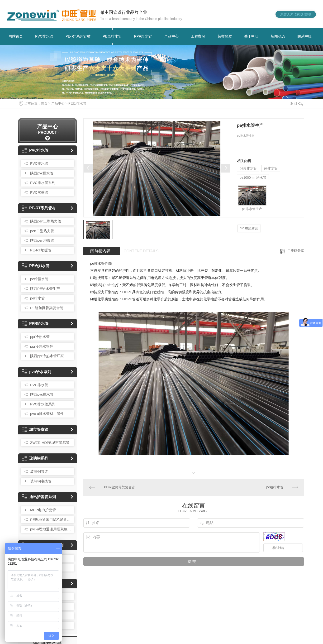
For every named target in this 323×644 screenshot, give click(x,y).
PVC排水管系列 (43, 183)
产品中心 (171, 36)
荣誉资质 (225, 36)
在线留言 (249, 228)
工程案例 (198, 36)
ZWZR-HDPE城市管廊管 (50, 443)
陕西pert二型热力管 (46, 221)
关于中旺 (251, 36)
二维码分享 (296, 251)
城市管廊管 (35, 430)
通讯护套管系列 (39, 497)
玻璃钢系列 (35, 458)
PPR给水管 (143, 36)
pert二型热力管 (42, 231)
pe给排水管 (39, 279)
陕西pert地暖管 (42, 240)
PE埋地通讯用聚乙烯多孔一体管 (51, 520)
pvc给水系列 (36, 372)
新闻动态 (278, 36)
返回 (296, 103)
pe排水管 (38, 298)
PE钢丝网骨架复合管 (47, 308)
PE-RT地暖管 (41, 250)
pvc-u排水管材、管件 (47, 414)
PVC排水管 (44, 36)
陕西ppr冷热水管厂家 (47, 356)
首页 (44, 103)
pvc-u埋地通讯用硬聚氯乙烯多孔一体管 (51, 529)
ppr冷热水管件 (42, 346)
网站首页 (16, 36)
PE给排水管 (112, 36)
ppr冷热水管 (40, 337)
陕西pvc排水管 (42, 173)
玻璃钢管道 (39, 471)
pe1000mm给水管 (253, 178)
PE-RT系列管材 (78, 36)
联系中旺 (304, 36)
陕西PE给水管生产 (45, 289)
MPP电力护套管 (43, 510)
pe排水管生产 (252, 209)
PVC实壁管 (39, 192)
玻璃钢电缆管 (41, 481)
